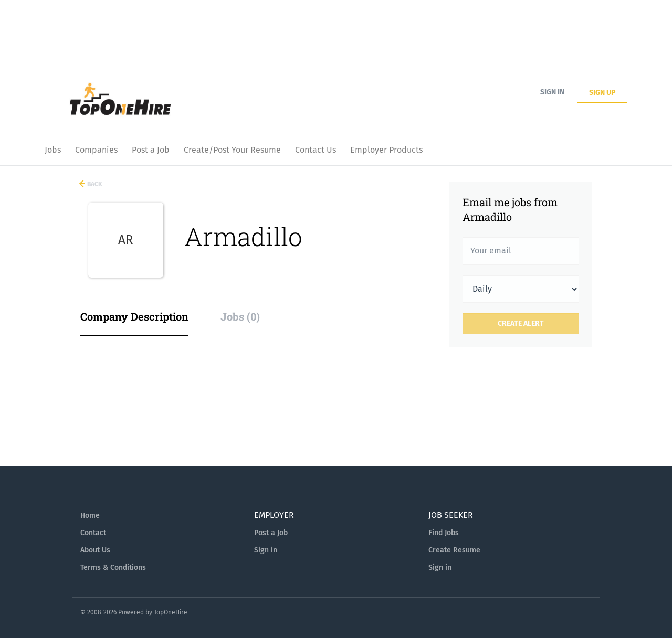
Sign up (602, 93)
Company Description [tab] (134, 316)
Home (90, 515)
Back (94, 184)
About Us (95, 550)
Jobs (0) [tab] (240, 316)
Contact (93, 533)
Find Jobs (444, 533)
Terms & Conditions (113, 567)
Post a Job (271, 533)
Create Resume (454, 550)
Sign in (552, 92)
